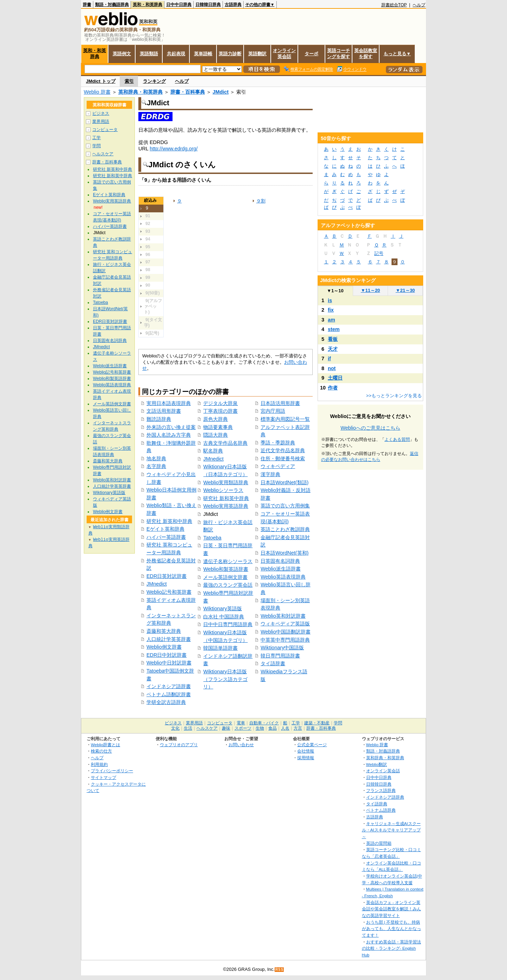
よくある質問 (397, 439)
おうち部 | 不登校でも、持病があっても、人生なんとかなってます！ (392, 929)
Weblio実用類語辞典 (226, 482)
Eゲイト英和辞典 (165, 529)
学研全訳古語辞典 (166, 702)
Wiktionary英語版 (222, 608)
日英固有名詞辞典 (280, 561)
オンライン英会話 (284, 54)
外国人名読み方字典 (169, 435)
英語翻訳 (257, 54)
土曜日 (335, 378)
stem (334, 329)
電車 (241, 723)
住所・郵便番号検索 (283, 458)
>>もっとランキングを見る (394, 396)
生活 (188, 728)
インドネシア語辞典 (385, 797)
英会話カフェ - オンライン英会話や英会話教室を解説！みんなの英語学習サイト (392, 909)
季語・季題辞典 (278, 443)
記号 (379, 253)
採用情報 (306, 758)
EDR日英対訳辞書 (167, 576)
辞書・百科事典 (188, 92)
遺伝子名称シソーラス (228, 561)
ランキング (154, 81)
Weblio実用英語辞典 (226, 506)
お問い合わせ (241, 745)
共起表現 (176, 54)
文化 (175, 728)
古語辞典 (233, 5)
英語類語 (149, 54)
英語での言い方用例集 (285, 506)
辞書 (87, 5)
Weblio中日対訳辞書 (169, 663)
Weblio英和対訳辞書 (283, 616)
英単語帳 (203, 54)
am (331, 320)
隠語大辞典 (215, 435)
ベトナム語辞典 (381, 810)
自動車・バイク (264, 723)
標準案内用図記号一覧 (285, 419)
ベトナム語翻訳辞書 (169, 694)
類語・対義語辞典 (112, 5)
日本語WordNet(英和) (284, 553)
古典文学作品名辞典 (225, 443)
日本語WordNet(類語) (284, 482)
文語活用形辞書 (164, 411)
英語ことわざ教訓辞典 (285, 529)
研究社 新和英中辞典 (226, 498)
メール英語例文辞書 (225, 577)
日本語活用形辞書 (280, 403)
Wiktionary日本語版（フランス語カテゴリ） (225, 679)
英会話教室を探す (366, 54)
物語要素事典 (218, 427)
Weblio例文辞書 (164, 647)
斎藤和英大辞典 (164, 631)
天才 (333, 349)
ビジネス (101, 113)
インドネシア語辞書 (169, 686)
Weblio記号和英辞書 (169, 592)
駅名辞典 (213, 451)
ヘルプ (419, 5)
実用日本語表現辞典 (169, 403)
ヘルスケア (103, 154)
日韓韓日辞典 (208, 5)
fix (331, 310)
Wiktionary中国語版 (282, 648)
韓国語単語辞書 (220, 648)
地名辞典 (156, 458)
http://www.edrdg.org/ (174, 149)
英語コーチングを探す (339, 54)
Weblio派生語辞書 (281, 569)
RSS (280, 970)
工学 (96, 138)
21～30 (405, 290)
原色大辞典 (215, 419)
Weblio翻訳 (377, 764)
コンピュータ (105, 130)
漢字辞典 (270, 474)
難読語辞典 (159, 419)
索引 (129, 81)
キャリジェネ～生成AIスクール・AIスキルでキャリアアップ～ (391, 830)
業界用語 (101, 121)
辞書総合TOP (394, 5)
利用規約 (99, 764)
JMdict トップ (101, 81)
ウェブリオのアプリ (179, 745)
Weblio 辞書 (97, 92)
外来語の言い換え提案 (171, 427)
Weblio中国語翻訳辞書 (286, 632)
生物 (260, 728)
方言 (298, 728)
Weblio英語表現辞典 (283, 577)
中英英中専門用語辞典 (285, 640)
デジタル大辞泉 (220, 403)
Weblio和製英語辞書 (226, 569)
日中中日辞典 (179, 5)
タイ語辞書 (273, 663)
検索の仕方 (101, 751)
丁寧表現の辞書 (220, 411)
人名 (285, 728)
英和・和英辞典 (148, 5)
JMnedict (157, 584)
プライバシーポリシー (112, 771)
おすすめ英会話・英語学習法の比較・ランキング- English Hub (392, 948)
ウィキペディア (278, 466)
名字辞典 (156, 466)
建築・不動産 (317, 723)
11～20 (371, 290)
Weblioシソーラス (223, 490)
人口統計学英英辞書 (169, 639)
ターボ (311, 54)
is (330, 300)
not (332, 368)
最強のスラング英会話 (228, 585)
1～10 (335, 291)
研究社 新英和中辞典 (169, 521)
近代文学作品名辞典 (283, 450)
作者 (333, 388)
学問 (96, 146)
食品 (273, 728)
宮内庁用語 (273, 411)
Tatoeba (212, 538)
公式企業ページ (312, 745)
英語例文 (122, 54)
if (329, 358)
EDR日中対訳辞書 (167, 655)
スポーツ (243, 728)
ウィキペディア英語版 (285, 624)
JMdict (221, 92)
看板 (333, 339)
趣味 (226, 728)
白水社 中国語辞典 (224, 617)
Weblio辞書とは (105, 745)
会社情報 (306, 751)
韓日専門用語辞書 (280, 656)
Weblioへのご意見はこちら (370, 428)
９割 (261, 201)
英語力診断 (230, 54)
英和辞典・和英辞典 (140, 92)
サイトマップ (104, 777)
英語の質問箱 (379, 843)
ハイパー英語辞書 (166, 537)
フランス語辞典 (381, 790)
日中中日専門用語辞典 (228, 624)
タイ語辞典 (377, 804)
